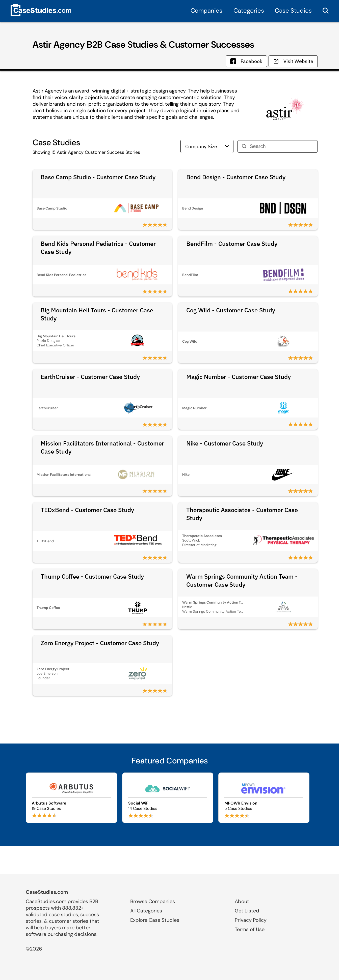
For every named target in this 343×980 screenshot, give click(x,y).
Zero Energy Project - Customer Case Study (100, 643)
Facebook (246, 61)
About (242, 901)
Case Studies (293, 10)
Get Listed (247, 911)
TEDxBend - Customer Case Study (87, 510)
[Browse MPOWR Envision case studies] (264, 798)
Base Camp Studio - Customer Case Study (98, 177)
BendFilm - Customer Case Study (232, 244)
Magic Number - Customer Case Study (239, 377)
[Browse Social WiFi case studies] (168, 798)
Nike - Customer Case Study (225, 443)
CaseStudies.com (47, 892)
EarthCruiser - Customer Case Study (90, 377)
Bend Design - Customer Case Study (236, 177)
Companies (206, 10)
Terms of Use (250, 929)
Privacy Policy (251, 920)
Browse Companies (153, 901)
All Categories (146, 911)
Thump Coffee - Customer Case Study (92, 576)
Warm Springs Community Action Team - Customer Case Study (242, 580)
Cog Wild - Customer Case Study (231, 310)
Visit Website (293, 61)
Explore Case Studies (155, 920)
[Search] (282, 146)
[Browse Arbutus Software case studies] (71, 798)
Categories (249, 10)
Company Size (207, 146)
